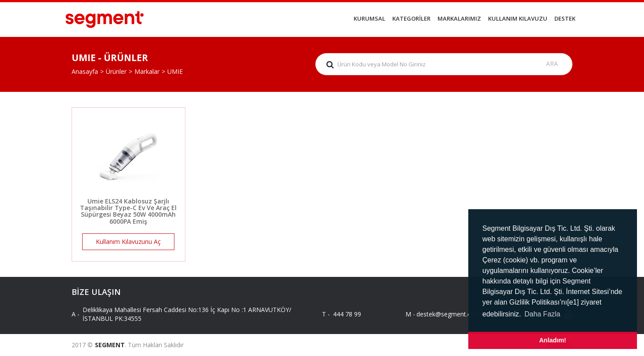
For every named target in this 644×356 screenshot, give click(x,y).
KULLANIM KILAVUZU (518, 18)
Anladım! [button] (553, 340)
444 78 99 (347, 314)
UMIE (175, 71)
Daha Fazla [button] (543, 314)
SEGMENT (110, 345)
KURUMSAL (369, 18)
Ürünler (116, 71)
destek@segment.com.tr (444, 314)
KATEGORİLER (411, 18)
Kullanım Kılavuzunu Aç (128, 242)
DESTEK (565, 18)
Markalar (147, 71)
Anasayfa (85, 71)
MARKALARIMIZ (459, 18)
